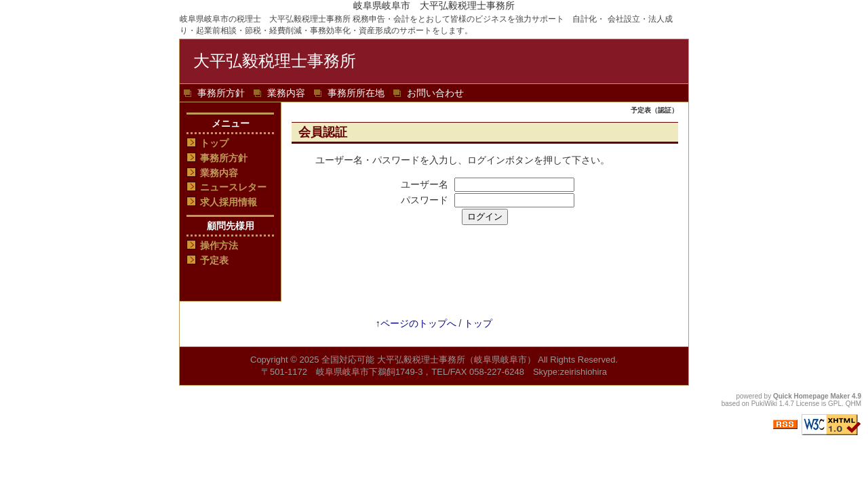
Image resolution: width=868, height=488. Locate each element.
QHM (853, 404)
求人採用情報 (229, 202)
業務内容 (286, 93)
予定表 (214, 260)
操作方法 (219, 245)
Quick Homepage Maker (811, 396)
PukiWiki (764, 404)
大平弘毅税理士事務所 (275, 61)
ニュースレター (233, 187)
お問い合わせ (435, 93)
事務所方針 (221, 93)
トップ (214, 143)
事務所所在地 (356, 93)
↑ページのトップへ (416, 323)
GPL (835, 404)
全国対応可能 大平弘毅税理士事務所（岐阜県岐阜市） (429, 360)
